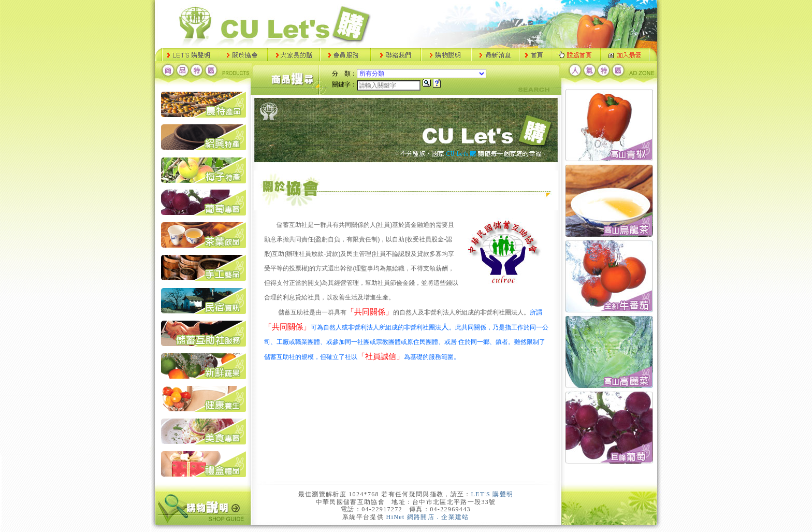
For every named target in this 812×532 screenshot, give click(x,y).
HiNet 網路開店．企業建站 (428, 517)
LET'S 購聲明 (492, 494)
